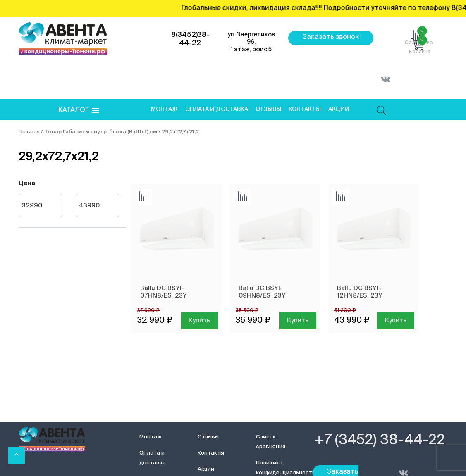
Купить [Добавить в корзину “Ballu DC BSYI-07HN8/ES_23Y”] (199, 320)
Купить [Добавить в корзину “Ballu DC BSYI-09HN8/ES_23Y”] (298, 320)
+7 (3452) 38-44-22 (380, 440)
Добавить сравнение (144, 197)
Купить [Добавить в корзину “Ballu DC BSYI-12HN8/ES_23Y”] (396, 320)
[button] (79, 111)
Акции (339, 109)
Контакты (305, 109)
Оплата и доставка (217, 109)
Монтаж (164, 109)
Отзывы (268, 109)
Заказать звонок (331, 37)
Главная (29, 132)
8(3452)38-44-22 (190, 39)
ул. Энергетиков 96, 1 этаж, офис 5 (251, 42)
